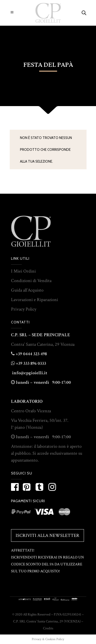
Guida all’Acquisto (27, 290)
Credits (48, 628)
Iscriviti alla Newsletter (47, 535)
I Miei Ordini (23, 271)
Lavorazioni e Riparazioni (35, 300)
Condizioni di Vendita (31, 281)
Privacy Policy (24, 309)
